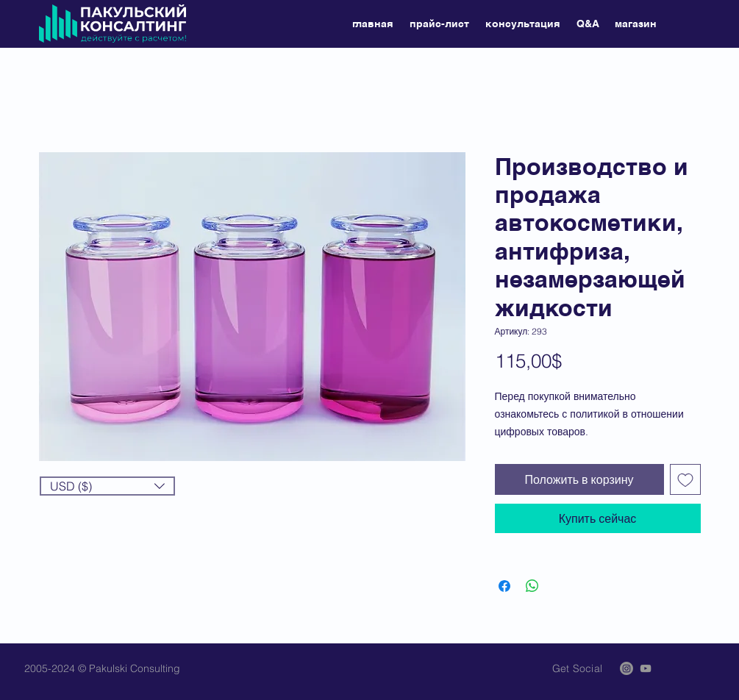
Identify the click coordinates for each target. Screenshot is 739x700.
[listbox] (107, 486)
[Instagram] (626, 668)
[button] (107, 486)
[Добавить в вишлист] (685, 479)
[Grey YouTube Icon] (646, 668)
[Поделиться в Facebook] (504, 586)
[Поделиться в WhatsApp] (532, 586)
